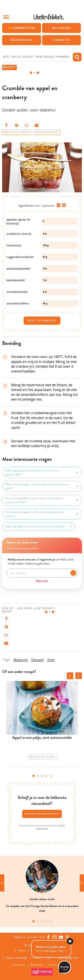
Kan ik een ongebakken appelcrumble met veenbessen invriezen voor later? (42, 500)
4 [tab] (46, 776)
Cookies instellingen (17, 958)
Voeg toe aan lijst (42, 321)
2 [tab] (38, 776)
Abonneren (19, 965)
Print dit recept (47, 132)
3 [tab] (42, 776)
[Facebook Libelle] (48, 937)
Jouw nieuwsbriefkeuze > (42, 814)
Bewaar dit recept (17, 132)
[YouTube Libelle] (61, 937)
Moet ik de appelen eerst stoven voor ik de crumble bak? (39, 526)
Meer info (42, 581)
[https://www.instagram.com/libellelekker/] (55, 937)
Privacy (21, 951)
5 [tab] (51, 776)
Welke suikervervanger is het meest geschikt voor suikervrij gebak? (42, 486)
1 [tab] (34, 776)
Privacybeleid (42, 829)
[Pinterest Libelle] (67, 937)
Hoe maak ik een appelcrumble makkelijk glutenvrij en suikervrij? (42, 514)
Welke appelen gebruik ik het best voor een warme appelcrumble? (42, 472)
